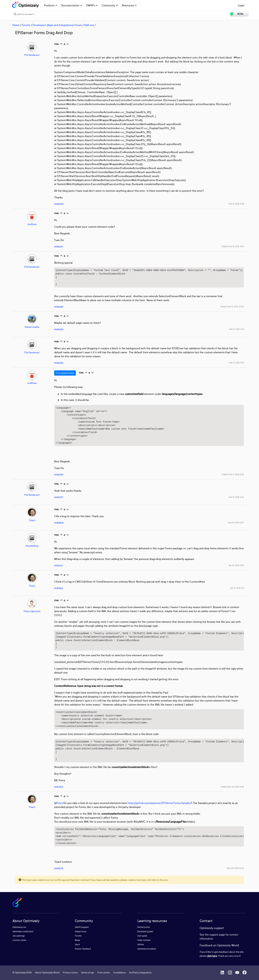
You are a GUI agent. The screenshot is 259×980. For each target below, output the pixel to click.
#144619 (59, 247)
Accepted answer (65, 373)
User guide (142, 936)
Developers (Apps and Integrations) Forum (57, 25)
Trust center (104, 972)
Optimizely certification (23, 931)
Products (51, 5)
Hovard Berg (32, 546)
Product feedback (83, 949)
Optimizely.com (19, 927)
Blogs (77, 940)
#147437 (59, 566)
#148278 (59, 868)
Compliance (119, 972)
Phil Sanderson (32, 55)
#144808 (59, 523)
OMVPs (92, 5)
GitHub (141, 944)
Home (16, 25)
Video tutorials (144, 940)
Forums (26, 25)
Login (241, 5)
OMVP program (82, 927)
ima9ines (32, 224)
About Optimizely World (47, 972)
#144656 (59, 363)
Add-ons (89, 25)
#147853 (59, 787)
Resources (129, 5)
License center (19, 940)
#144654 (59, 329)
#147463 (59, 588)
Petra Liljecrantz (32, 611)
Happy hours (81, 931)
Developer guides (145, 931)
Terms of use (87, 972)
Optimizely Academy (147, 949)
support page (217, 935)
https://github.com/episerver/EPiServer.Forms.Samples (159, 803)
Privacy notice (70, 972)
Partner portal (144, 927)
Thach (32, 520)
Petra (60, 803)
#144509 (59, 204)
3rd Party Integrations (140, 972)
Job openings (19, 936)
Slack (77, 944)
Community (110, 5)
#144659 (59, 475)
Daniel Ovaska (32, 327)
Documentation (72, 5)
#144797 (59, 497)
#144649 (59, 307)
